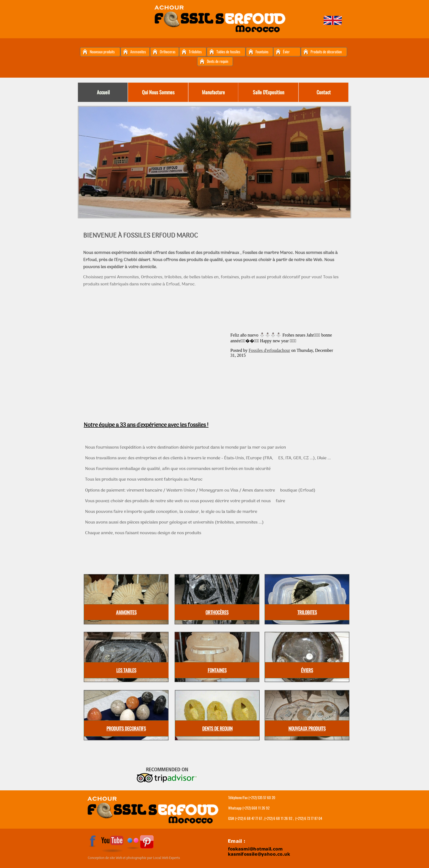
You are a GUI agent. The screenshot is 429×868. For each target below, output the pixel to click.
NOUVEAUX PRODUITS (307, 728)
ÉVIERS (307, 670)
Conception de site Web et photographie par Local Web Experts (134, 858)
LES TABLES (126, 670)
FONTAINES (217, 670)
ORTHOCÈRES (217, 612)
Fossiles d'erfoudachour (269, 350)
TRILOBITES (307, 612)
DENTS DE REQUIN (217, 728)
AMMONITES (126, 612)
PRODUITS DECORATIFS (126, 728)
